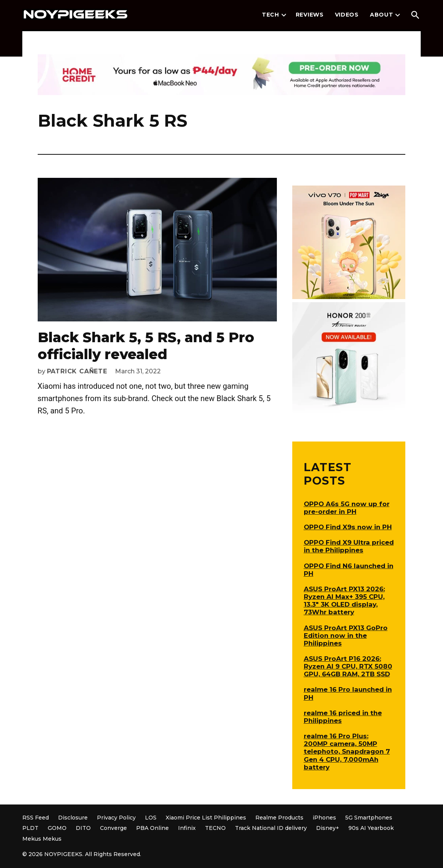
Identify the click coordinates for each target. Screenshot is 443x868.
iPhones (324, 818)
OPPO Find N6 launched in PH (349, 570)
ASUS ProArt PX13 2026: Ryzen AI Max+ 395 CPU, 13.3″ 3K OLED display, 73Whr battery (344, 600)
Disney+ (328, 828)
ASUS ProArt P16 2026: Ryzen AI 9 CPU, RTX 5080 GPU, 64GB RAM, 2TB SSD (348, 666)
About (382, 15)
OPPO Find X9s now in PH (348, 527)
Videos (347, 15)
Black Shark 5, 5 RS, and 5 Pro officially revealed (146, 345)
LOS (151, 818)
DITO (83, 828)
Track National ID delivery (271, 828)
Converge (113, 828)
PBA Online (152, 828)
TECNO (215, 828)
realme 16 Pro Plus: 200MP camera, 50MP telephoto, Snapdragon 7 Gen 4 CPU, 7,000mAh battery (347, 752)
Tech (271, 15)
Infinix (187, 828)
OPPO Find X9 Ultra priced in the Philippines (349, 546)
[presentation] (284, 15)
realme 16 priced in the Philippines (343, 717)
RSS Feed (36, 818)
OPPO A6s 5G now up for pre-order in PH (347, 508)
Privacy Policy (116, 818)
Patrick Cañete (77, 371)
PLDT (30, 828)
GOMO (57, 828)
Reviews (310, 15)
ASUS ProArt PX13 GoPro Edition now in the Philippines (346, 636)
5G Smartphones (369, 818)
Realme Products (279, 818)
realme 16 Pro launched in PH (348, 693)
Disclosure (73, 818)
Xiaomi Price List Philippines (206, 818)
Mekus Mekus (42, 839)
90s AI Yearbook (371, 828)
